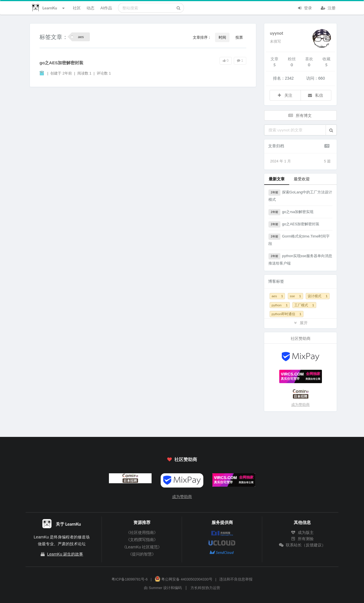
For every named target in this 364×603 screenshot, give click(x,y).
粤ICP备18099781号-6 (130, 579)
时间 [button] (222, 37)
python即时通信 (287, 314)
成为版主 (302, 532)
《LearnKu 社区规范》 (142, 547)
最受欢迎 (302, 179)
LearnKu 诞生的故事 (65, 554)
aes (277, 296)
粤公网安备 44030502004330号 (184, 579)
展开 (301, 323)
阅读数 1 (85, 73)
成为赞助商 (300, 405)
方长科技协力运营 (205, 588)
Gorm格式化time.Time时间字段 (299, 240)
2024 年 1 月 (300, 161)
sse (295, 296)
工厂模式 (304, 305)
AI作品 (106, 8)
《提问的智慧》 (142, 554)
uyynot (277, 33)
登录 (305, 7)
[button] (331, 130)
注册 (328, 7)
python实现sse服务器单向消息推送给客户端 (300, 259)
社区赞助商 (182, 459)
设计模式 (318, 296)
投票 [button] (239, 37)
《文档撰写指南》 (142, 540)
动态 (90, 8)
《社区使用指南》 (142, 532)
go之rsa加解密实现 (291, 212)
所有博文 (300, 115)
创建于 (61, 73)
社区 (77, 8)
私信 (315, 95)
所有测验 (302, 539)
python (280, 305)
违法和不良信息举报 (236, 579)
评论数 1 (104, 73)
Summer (156, 588)
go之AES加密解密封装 (61, 63)
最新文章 (277, 179)
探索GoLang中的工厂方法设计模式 (300, 196)
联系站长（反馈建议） (302, 545)
